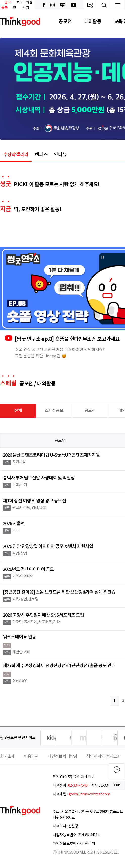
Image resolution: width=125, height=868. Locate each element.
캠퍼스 (41, 155)
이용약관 (31, 757)
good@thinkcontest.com (89, 794)
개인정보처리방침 (62, 757)
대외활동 (93, 21)
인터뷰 (60, 155)
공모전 (65, 21)
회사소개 (7, 757)
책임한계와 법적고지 (104, 757)
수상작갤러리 (16, 155)
